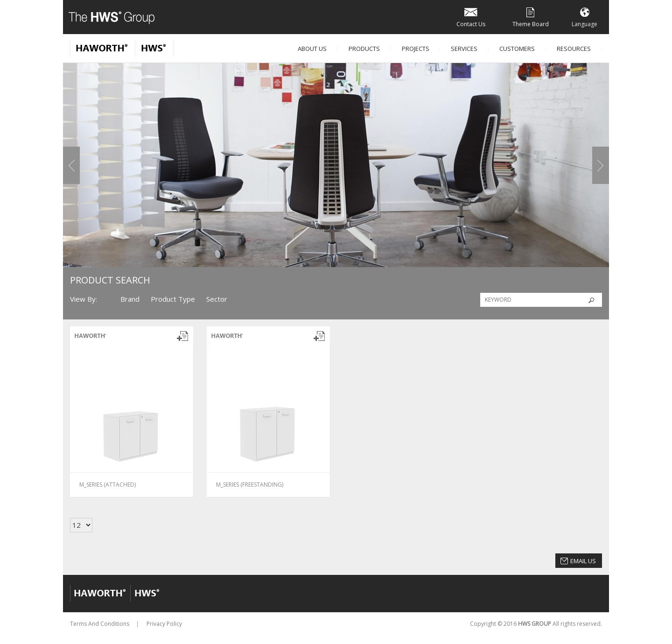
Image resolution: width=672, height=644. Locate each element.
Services (464, 49)
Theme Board (531, 17)
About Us (312, 49)
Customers (517, 49)
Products (364, 49)
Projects (416, 49)
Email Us (583, 561)
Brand (130, 299)
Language (584, 17)
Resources (574, 49)
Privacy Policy (164, 624)
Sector (217, 299)
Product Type (173, 299)
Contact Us (471, 17)
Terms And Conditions (100, 624)
